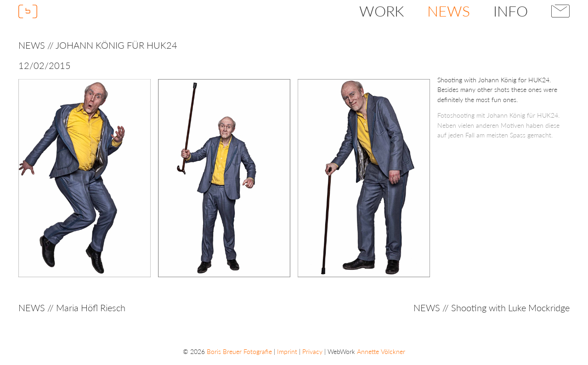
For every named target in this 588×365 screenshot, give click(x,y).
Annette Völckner (381, 351)
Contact (561, 11)
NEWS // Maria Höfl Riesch (72, 308)
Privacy (312, 351)
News (449, 11)
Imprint (287, 351)
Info (511, 11)
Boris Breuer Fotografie (239, 351)
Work (382, 11)
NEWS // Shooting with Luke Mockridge (492, 308)
